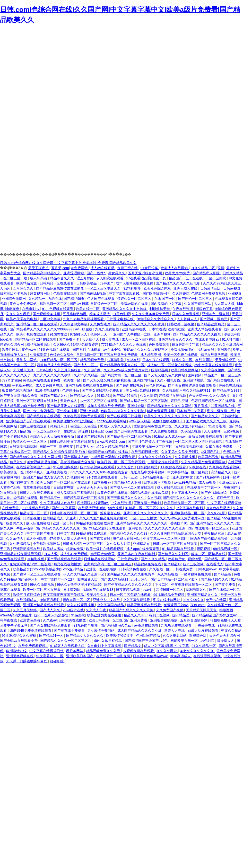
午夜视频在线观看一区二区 (192, 585)
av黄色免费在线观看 (113, 493)
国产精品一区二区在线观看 (36, 339)
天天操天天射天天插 (92, 487)
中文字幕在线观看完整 (224, 503)
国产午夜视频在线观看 (98, 467)
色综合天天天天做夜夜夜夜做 (52, 436)
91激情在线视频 (48, 390)
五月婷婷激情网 (75, 314)
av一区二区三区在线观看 (99, 401)
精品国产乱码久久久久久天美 (131, 610)
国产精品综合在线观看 (44, 416)
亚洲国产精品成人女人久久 (44, 477)
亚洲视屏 (235, 293)
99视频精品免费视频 (169, 595)
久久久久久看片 (18, 314)
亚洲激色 (224, 350)
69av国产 (107, 283)
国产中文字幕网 (64, 508)
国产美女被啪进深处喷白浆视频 (192, 385)
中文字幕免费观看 (137, 600)
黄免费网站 (80, 268)
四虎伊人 (83, 447)
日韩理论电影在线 (121, 319)
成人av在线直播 (103, 268)
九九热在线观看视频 (225, 467)
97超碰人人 (79, 334)
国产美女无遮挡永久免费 (19, 396)
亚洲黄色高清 (30, 620)
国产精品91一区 (52, 636)
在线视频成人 (27, 600)
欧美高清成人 (181, 656)
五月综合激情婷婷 (194, 620)
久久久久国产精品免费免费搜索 (104, 518)
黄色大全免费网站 (24, 304)
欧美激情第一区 (12, 472)
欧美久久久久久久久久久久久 (166, 416)
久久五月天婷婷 (25, 610)
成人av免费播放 (39, 523)
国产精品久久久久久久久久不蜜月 (139, 324)
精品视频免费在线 (148, 564)
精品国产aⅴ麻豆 (103, 554)
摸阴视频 (204, 549)
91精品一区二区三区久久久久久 (149, 508)
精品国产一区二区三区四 (223, 375)
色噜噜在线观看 (66, 293)
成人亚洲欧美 (37, 539)
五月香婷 (201, 406)
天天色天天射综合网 (225, 636)
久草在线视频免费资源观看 (84, 416)
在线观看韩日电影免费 (114, 656)
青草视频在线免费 (37, 487)
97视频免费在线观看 (139, 651)
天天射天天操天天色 (202, 610)
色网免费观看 (159, 345)
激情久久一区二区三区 (30, 442)
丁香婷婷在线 (205, 625)
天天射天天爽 (24, 370)
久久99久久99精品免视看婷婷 (76, 345)
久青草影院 (39, 355)
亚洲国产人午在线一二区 (132, 334)
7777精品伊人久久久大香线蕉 (124, 345)
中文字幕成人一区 (185, 493)
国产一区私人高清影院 (52, 615)
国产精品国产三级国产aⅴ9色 (147, 641)
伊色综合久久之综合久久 (156, 319)
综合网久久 (15, 523)
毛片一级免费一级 (221, 411)
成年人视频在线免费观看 (106, 406)
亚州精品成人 (54, 518)
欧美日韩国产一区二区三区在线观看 (64, 482)
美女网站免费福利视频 (143, 390)
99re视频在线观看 (36, 508)
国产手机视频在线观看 (64, 559)
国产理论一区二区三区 (196, 299)
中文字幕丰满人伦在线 (58, 503)
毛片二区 (162, 585)
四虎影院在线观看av (93, 503)
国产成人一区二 (86, 365)
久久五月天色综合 (68, 370)
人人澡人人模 (225, 304)
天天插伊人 (91, 339)
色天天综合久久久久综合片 (210, 396)
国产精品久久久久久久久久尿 (58, 528)
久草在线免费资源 (219, 447)
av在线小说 (112, 350)
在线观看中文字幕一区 (204, 487)
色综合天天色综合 (84, 426)
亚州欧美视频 (67, 411)
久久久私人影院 (119, 544)
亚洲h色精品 (89, 411)
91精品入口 (59, 426)
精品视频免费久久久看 (104, 651)
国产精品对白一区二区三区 (121, 375)
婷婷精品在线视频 (173, 396)
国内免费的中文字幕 (166, 304)
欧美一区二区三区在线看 (42, 590)
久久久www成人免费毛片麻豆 (126, 370)
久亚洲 (72, 518)
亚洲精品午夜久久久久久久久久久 (142, 523)
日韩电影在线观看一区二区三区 (74, 513)
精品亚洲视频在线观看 (144, 605)
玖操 (221, 268)
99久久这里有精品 (108, 641)
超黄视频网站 (41, 293)
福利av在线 (206, 350)
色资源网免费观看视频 (209, 293)
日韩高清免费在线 (133, 569)
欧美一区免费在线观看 (181, 355)
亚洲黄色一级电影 (216, 314)
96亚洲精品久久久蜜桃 (20, 636)
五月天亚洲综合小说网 (146, 273)
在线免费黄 (11, 508)
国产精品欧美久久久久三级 (207, 421)
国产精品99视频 (126, 396)
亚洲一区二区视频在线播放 (37, 401)
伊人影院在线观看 (110, 278)
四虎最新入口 (88, 579)
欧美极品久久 (97, 595)
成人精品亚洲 (151, 355)
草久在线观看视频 (81, 605)
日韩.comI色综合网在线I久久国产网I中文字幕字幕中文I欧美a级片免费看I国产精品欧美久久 (68, 263)
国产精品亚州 (51, 498)
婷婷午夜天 (35, 472)
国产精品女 (133, 646)
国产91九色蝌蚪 (208, 477)
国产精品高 (223, 574)
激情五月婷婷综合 (27, 595)
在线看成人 (215, 564)
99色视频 (116, 508)
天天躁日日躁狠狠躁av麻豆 (27, 661)
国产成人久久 (50, 610)
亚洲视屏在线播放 (164, 620)
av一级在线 (84, 329)
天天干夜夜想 (39, 268)
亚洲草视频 (163, 334)
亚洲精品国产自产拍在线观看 (29, 421)
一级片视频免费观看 (196, 574)
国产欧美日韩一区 (156, 293)
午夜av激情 (25, 528)
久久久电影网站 (175, 636)
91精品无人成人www (170, 436)
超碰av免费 (75, 549)
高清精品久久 (222, 472)
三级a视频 (232, 431)
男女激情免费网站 (101, 630)
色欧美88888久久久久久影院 (123, 411)
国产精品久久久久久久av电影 (178, 283)
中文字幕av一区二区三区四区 (166, 539)
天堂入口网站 (27, 360)
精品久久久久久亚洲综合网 (222, 345)
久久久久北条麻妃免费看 (151, 314)
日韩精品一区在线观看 (57, 283)
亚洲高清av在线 (134, 329)
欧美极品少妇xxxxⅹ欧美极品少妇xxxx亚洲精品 (48, 569)
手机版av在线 (23, 385)
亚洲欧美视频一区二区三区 (153, 447)
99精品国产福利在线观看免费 (113, 457)
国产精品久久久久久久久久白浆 (198, 334)
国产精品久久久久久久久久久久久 (189, 498)
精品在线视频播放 (68, 564)
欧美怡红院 (177, 329)
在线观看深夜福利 (208, 656)
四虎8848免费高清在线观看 (31, 630)
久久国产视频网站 (198, 304)
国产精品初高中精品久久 (42, 273)
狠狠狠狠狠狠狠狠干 (168, 421)
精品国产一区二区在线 (186, 278)
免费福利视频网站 (47, 544)
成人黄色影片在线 (50, 385)
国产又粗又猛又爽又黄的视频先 (107, 380)
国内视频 (195, 375)
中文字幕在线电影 (190, 508)
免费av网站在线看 (135, 304)
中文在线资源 (121, 503)
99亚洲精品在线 (223, 406)
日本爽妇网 (72, 590)
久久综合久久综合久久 (156, 457)
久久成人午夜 (96, 610)
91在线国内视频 (66, 467)
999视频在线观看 (173, 467)
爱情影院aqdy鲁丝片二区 (153, 426)
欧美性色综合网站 (158, 288)
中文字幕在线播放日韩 (47, 651)
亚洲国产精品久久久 (203, 595)
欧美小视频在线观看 (32, 334)
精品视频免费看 (93, 360)
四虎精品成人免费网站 (54, 365)
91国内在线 (59, 334)
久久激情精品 (20, 544)
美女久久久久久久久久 (197, 651)
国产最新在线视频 (130, 385)
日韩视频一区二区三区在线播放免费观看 (107, 355)
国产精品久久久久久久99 (129, 533)
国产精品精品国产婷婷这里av (215, 615)
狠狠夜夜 (67, 447)
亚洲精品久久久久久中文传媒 (125, 309)
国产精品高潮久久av (117, 625)
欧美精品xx (177, 559)
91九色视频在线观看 (58, 309)
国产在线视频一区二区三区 (209, 528)
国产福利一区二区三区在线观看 (37, 574)
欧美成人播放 (100, 314)
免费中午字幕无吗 (14, 625)
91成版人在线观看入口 (68, 646)
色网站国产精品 (148, 636)
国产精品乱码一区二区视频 (84, 498)
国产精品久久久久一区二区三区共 (66, 641)
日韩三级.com (101, 431)
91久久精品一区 (203, 268)
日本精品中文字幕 (191, 411)
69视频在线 (198, 467)
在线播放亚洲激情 (92, 508)
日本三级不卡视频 (14, 293)
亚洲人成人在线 (186, 288)
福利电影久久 (197, 590)
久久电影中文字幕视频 (105, 646)
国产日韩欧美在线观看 (131, 431)
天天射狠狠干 (226, 360)
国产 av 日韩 (79, 304)
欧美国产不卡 (208, 457)
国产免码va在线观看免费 (19, 641)
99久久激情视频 (42, 585)
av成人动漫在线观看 (204, 630)
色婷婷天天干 (101, 334)
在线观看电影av (208, 339)
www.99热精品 (185, 482)
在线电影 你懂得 (76, 431)
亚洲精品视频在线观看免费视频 (90, 385)
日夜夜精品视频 (128, 590)
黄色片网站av (156, 385)
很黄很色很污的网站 (18, 390)
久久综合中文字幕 (74, 324)
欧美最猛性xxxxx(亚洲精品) (74, 421)
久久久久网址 (167, 651)
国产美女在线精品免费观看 (103, 390)
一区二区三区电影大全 (104, 288)
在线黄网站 (204, 360)
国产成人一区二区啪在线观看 (132, 487)
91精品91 (104, 396)
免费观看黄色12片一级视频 (30, 564)
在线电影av (31, 309)
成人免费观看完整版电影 (76, 493)
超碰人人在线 (175, 630)
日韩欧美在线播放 (73, 620)
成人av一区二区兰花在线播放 (170, 365)
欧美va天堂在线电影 (22, 319)
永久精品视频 (168, 574)
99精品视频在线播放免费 (150, 493)
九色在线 (55, 299)
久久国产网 (93, 370)
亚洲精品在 (142, 544)
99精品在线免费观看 (92, 533)
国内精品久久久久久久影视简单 (131, 574)
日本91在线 (157, 329)
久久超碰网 (181, 293)
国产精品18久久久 (205, 416)
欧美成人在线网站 (175, 268)
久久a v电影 (217, 513)
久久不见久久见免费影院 (180, 452)
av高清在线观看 (147, 625)
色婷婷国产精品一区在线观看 (214, 401)
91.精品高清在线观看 (178, 549)
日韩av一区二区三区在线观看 (176, 544)
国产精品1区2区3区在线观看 (104, 528)
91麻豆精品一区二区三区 (59, 360)
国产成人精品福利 (115, 579)
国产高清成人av (76, 457)
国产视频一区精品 (214, 319)
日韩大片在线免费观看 (37, 493)
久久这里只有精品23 (190, 426)
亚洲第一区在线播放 (102, 569)
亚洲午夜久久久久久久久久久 (146, 513)
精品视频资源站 (39, 345)
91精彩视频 (133, 288)
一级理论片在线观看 (163, 462)
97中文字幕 (65, 533)
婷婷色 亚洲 (180, 401)
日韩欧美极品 (87, 283)
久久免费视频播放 (165, 431)
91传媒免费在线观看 (102, 477)
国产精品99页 (74, 299)
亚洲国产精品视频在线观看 (44, 605)
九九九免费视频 (107, 329)
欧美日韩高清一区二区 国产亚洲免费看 (119, 620)
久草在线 (133, 360)
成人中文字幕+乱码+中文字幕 (167, 646)
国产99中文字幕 (22, 482)
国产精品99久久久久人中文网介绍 (36, 457)
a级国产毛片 (211, 452)
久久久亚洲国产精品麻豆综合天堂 (176, 533)
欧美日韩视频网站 (185, 370)
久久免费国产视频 (170, 610)
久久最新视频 (185, 457)
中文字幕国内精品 (111, 605)
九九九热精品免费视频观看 (84, 319)
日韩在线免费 (183, 569)
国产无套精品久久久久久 (126, 498)
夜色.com (198, 605)
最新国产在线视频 (91, 436)
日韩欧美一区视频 (181, 324)
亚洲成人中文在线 (107, 600)
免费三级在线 (128, 268)
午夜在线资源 (183, 309)
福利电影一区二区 (54, 304)
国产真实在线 (101, 539)
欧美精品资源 (27, 283)
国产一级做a (96, 273)
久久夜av (50, 620)
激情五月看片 (50, 600)
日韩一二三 (49, 447)
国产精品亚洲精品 (211, 324)
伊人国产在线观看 (101, 299)
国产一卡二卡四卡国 (39, 411)
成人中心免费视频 (74, 554)
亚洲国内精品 (144, 380)
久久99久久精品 (86, 375)
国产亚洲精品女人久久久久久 (212, 523)
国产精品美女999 (227, 390)
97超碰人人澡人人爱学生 (69, 539)
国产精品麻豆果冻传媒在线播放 (61, 288)
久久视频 (154, 498)
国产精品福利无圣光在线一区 (123, 365)
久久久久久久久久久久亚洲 (165, 528)
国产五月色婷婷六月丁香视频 (150, 442)
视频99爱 (195, 559)
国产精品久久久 (83, 396)
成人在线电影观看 (171, 487)
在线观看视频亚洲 (190, 447)
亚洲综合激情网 (14, 299)
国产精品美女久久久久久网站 (170, 406)
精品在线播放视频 (215, 355)
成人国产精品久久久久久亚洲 (140, 630)
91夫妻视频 (217, 426)
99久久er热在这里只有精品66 (80, 585)
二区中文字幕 (51, 319)
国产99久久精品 (153, 559)
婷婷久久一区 (183, 360)
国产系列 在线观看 (87, 350)
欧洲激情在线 (17, 651)
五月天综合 (139, 579)
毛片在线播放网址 (167, 600)
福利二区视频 (160, 615)
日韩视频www (207, 569)
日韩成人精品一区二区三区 (84, 544)
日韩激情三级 (211, 288)
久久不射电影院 (169, 380)
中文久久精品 (231, 630)
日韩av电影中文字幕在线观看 (73, 442)
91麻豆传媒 (150, 268)
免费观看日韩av (176, 605)
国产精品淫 (181, 615)
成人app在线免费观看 (143, 549)
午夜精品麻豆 (215, 533)
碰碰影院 (57, 661)
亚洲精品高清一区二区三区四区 (108, 564)
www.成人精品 (140, 421)
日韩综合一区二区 (104, 304)
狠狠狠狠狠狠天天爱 (226, 620)
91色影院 (78, 615)
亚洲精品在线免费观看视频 (21, 554)
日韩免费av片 (128, 559)
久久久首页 (126, 467)
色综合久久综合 (62, 355)
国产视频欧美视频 (47, 314)
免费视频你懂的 (183, 350)
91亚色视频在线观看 (55, 350)
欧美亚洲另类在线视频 (104, 615)
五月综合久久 (24, 288)
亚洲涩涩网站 (74, 273)
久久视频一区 (160, 569)
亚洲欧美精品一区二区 (188, 513)
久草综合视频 (191, 431)
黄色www (29, 350)
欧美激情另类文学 (120, 636)
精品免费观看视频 (161, 411)
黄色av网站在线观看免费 (42, 380)
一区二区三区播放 (144, 518)
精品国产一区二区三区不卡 (41, 431)
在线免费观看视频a (33, 646)
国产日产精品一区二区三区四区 (175, 579)
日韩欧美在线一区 (185, 641)
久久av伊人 (15, 539)
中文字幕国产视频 (41, 533)
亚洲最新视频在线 (27, 549)
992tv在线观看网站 (112, 421)
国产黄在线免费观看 (70, 630)
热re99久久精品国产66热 (110, 447)
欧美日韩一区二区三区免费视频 (121, 462)
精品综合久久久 (62, 278)
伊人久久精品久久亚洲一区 (84, 574)
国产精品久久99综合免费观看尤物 (59, 452)
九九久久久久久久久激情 (52, 375)
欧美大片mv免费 (178, 273)
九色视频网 (76, 477)
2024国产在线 (73, 610)
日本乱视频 (32, 518)
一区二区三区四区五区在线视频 (199, 442)
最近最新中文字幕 (186, 345)
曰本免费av (103, 482)
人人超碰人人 (187, 319)
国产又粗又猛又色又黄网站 (165, 375)
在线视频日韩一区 (145, 452)
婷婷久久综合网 (12, 345)
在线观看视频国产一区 (34, 467)
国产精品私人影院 (207, 273)
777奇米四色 (12, 380)
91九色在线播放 (218, 508)
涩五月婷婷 (86, 278)
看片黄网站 (75, 651)
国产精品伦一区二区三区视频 (130, 436)
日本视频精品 (148, 467)
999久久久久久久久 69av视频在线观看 (99, 472)
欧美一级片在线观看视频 (105, 549)
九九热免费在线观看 (177, 625)
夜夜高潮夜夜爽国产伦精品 (64, 595)
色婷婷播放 (71, 390)
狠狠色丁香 (204, 309)
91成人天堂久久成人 (116, 426)
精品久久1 (17, 462)
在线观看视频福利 (24, 447)
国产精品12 (173, 564)
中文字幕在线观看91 (125, 293)
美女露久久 (117, 273)
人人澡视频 (213, 431)
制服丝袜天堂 (160, 309)
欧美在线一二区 (88, 309)
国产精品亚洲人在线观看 (66, 406)
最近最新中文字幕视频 (148, 472)
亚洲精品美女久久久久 (176, 339)
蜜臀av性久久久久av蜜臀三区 (146, 350)
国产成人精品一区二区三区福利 (144, 401)
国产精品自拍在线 (221, 380)
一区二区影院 (216, 278)
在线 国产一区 (165, 299)
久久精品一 (37, 299)
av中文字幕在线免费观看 (214, 365)
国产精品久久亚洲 (128, 482)
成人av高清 (39, 278)
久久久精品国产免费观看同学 (203, 462)
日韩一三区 (129, 477)
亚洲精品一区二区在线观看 (37, 324)
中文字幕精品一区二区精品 (188, 472)
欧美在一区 (72, 380)
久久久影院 (148, 396)
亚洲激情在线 (194, 380)
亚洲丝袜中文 (183, 477)
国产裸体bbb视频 (93, 293)
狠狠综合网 (198, 636)
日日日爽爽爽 (64, 487)
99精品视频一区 (226, 549)
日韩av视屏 (232, 288)
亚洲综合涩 (136, 406)
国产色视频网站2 (214, 493)
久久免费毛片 (101, 324)
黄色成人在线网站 (127, 539)
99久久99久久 (193, 600)
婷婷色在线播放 (231, 385)
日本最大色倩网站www (151, 656)
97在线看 (133, 278)
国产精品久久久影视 (174, 554)
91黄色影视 (121, 314)
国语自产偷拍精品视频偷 (209, 539)
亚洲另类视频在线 (20, 656)
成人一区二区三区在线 (139, 339)
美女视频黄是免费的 (43, 462)
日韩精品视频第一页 (155, 477)
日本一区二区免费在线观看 (131, 595)
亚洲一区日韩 (63, 523)
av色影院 (208, 641)
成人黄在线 (111, 339)
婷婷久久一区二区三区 (135, 299)
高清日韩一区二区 (170, 590)
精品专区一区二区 (34, 513)
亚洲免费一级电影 (148, 503)
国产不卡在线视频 (14, 436)
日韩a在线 (44, 370)
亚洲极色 (136, 528)
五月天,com (60, 268)
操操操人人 (226, 641)
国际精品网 (160, 370)
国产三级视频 (194, 564)
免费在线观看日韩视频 (124, 416)
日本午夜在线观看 (156, 360)
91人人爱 (51, 554)
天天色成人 (69, 401)
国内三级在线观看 (34, 426)
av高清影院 (116, 360)
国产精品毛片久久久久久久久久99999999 (41, 329)
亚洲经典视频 (57, 472)
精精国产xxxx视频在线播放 (108, 452)
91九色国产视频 (86, 625)
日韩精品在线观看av (100, 559)
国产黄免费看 (226, 585)
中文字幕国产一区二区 (58, 579)
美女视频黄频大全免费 (78, 462)
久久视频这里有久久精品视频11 (187, 390)
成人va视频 (208, 482)
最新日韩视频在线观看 (206, 436)
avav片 (148, 590)
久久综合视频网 (213, 370)
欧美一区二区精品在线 (209, 554)
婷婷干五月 (226, 498)
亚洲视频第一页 (155, 278)
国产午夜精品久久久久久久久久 (129, 585)
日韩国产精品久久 (54, 396)
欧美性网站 (11, 350)
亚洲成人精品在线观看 (205, 329)
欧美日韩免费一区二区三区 (185, 503)
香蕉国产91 (179, 523)
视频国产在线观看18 (98, 590)
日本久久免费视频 (186, 314)
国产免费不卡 (69, 339)
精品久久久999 (135, 615)
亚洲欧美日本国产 (80, 656)
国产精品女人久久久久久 (85, 636)
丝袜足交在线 (111, 513)
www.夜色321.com (111, 442)
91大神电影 (231, 339)
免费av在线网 (217, 600)
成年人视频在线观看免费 (135, 283)
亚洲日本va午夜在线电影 (137, 554)
